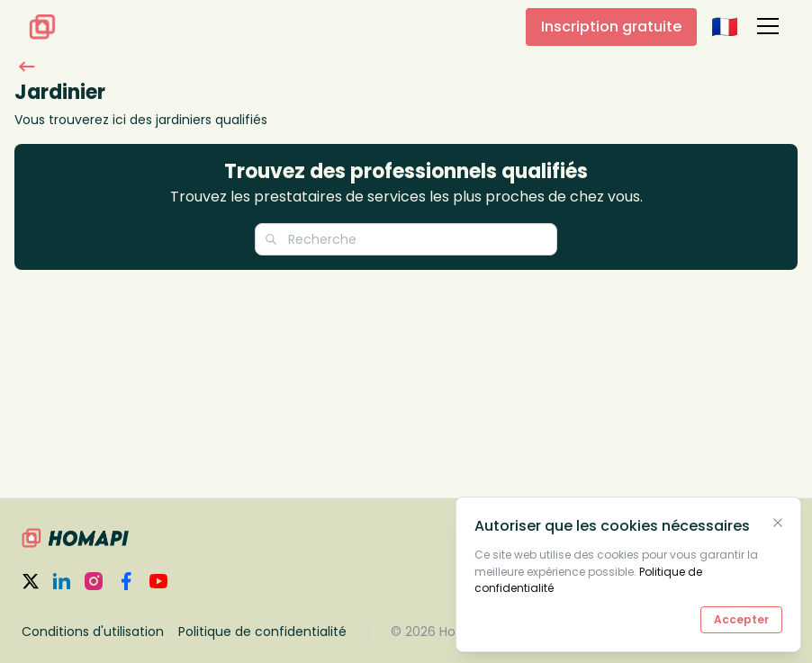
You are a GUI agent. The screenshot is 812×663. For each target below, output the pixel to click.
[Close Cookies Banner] (778, 523)
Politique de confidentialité (262, 632)
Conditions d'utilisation (93, 632)
